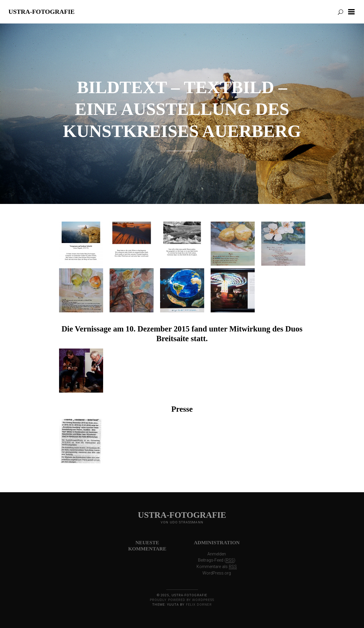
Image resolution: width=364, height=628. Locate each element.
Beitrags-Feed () (217, 560)
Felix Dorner (199, 605)
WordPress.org (217, 573)
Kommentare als (217, 567)
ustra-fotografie (42, 11)
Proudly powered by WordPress (182, 600)
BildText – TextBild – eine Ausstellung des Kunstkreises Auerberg (182, 109)
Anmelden (217, 554)
